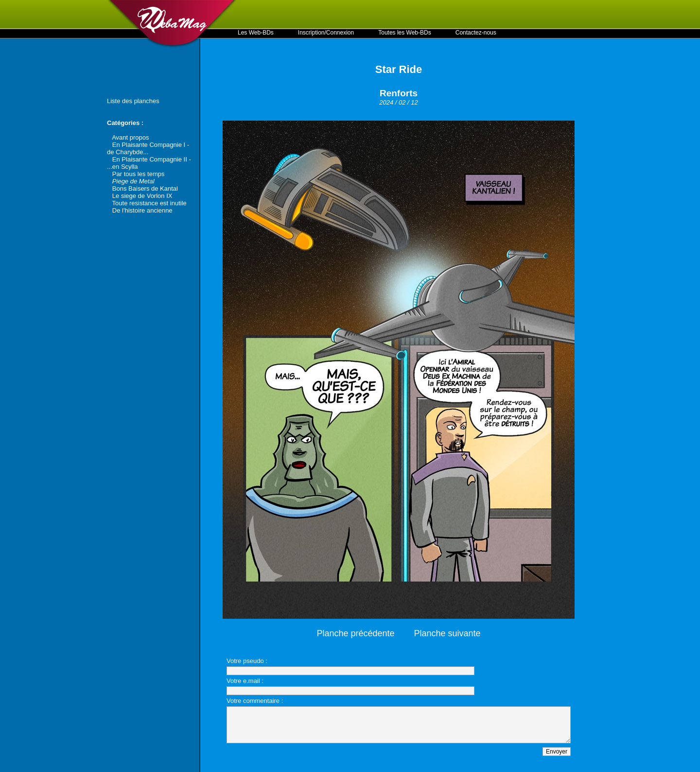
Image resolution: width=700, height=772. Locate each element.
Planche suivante (447, 633)
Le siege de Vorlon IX (142, 196)
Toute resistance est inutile (149, 203)
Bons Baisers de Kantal (145, 189)
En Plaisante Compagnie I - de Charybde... (148, 148)
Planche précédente (355, 633)
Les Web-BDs (256, 33)
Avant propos (130, 137)
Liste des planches (133, 101)
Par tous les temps (139, 174)
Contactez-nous (476, 33)
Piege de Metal (133, 181)
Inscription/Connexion (326, 33)
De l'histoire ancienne (142, 210)
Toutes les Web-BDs (405, 33)
